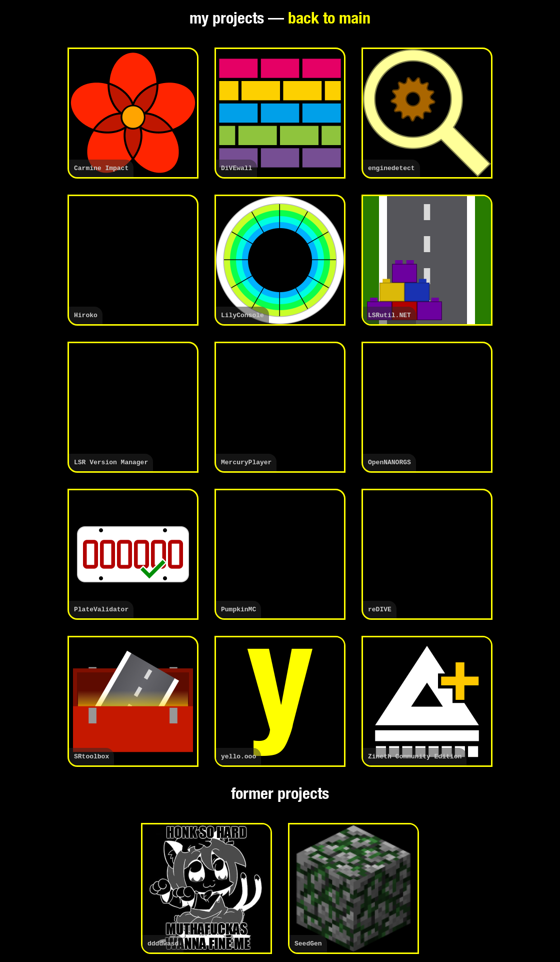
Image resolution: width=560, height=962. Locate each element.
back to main (329, 20)
